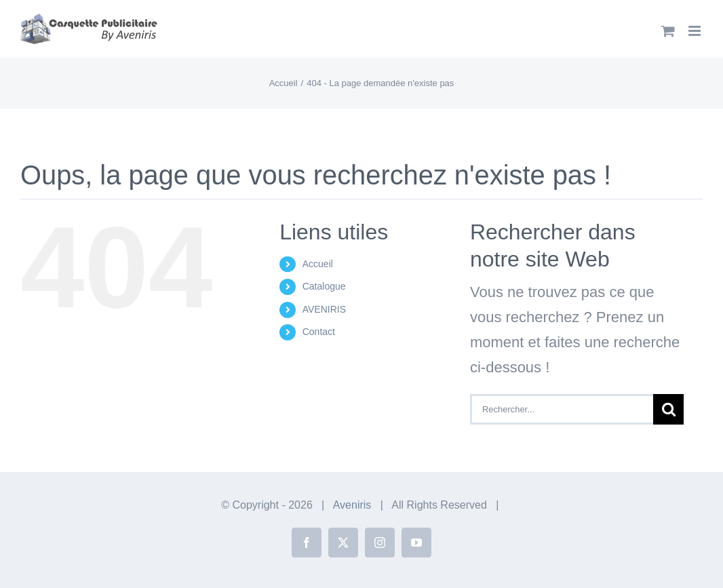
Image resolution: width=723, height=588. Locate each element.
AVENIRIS (324, 309)
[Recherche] (668, 409)
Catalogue (324, 286)
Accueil (318, 264)
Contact (319, 332)
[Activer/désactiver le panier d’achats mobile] (668, 31)
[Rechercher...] (562, 409)
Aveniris (352, 505)
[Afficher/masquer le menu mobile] (696, 31)
